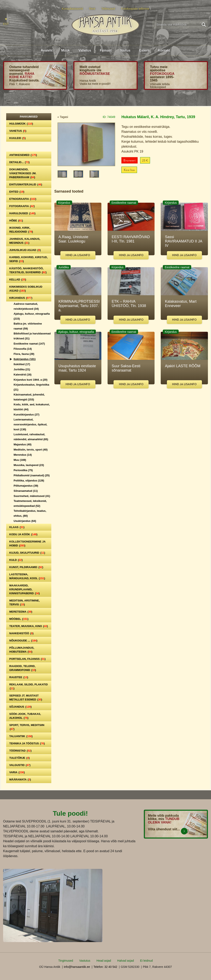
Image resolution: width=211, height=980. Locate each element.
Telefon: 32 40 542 (105, 967)
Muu (20, 460)
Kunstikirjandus (26, 415)
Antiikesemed (23, 155)
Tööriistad (20, 751)
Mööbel (19, 619)
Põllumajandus (26, 486)
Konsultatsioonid (72, 9)
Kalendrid (23, 375)
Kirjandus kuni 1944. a (30, 380)
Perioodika (23, 470)
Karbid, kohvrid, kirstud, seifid (28, 259)
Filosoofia (23, 349)
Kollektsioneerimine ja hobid (27, 544)
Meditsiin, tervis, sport (31, 450)
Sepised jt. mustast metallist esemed (26, 698)
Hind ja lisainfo (78, 255)
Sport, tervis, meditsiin (27, 727)
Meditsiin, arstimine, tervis (25, 602)
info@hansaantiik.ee (77, 967)
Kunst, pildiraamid (26, 567)
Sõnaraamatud (26, 491)
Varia (17, 772)
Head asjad (104, 961)
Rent (92, 9)
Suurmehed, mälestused (32, 496)
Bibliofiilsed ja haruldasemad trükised (32, 336)
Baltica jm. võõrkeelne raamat (28, 326)
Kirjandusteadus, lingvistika (31, 387)
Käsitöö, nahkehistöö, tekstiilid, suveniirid (28, 270)
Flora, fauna (24, 354)
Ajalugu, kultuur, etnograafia (32, 316)
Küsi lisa (129, 170)
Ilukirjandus (25, 359)
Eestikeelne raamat (29, 344)
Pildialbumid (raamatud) (32, 475)
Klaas (17, 527)
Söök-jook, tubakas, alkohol (25, 716)
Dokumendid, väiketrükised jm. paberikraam (23, 173)
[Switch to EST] (6, 22)
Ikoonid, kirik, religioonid (21, 230)
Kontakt (164, 50)
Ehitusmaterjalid (26, 184)
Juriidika (22, 369)
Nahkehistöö (21, 633)
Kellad (18, 279)
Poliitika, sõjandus (29, 481)
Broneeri (130, 161)
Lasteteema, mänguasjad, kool (27, 576)
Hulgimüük (21, 124)
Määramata (20, 779)
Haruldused (22, 213)
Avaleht (47, 50)
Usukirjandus (25, 521)
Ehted (17, 192)
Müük (66, 50)
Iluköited (22, 364)
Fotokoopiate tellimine (135, 9)
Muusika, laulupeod (29, 465)
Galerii (144, 50)
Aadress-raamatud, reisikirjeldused (26, 306)
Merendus (23, 455)
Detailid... (19, 162)
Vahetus (85, 50)
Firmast (106, 50)
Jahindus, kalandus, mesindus (25, 241)
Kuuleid (17, 138)
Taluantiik (21, 736)
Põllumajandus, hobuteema (22, 650)
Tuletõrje (19, 758)
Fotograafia (22, 206)
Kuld (16, 560)
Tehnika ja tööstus (27, 743)
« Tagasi (63, 117)
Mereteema (21, 612)
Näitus (125, 50)
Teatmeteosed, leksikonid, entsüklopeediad (30, 503)
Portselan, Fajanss (27, 659)
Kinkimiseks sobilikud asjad (26, 289)
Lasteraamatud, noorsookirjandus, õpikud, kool (30, 424)
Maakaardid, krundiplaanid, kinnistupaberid (25, 589)
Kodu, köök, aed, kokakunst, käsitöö (32, 407)
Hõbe (16, 221)
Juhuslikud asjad (25, 250)
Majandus (23, 444)
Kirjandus (21, 298)
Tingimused (66, 961)
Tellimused (108, 9)
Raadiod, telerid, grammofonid (23, 668)
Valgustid (20, 765)
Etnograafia (23, 199)
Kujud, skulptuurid (27, 553)
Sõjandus (20, 707)
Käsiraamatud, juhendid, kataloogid (29, 397)
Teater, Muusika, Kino (29, 626)
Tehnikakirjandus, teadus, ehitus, (30, 513)
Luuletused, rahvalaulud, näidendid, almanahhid (31, 437)
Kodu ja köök (23, 534)
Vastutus (85, 961)
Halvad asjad (126, 961)
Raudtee (19, 677)
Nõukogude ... (23, 641)
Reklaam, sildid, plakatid (29, 686)
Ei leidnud (147, 961)
